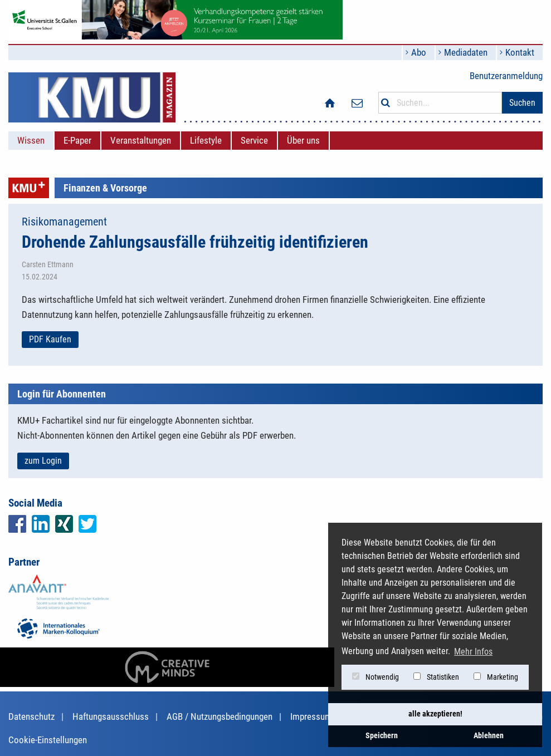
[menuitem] (31, 141)
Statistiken (436, 677)
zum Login (43, 461)
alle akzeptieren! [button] (435, 714)
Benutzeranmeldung (506, 76)
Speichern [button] (382, 736)
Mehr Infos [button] (473, 652)
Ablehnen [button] (489, 736)
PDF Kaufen (50, 339)
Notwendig (376, 677)
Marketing (496, 677)
